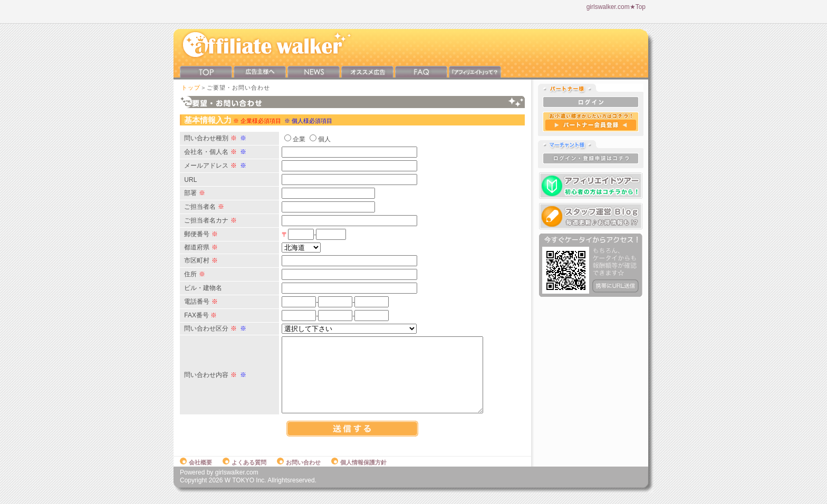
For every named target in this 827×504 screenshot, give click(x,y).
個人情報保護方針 (359, 473)
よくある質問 (244, 473)
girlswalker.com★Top (616, 7)
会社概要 (196, 473)
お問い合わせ (299, 473)
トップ (191, 88)
